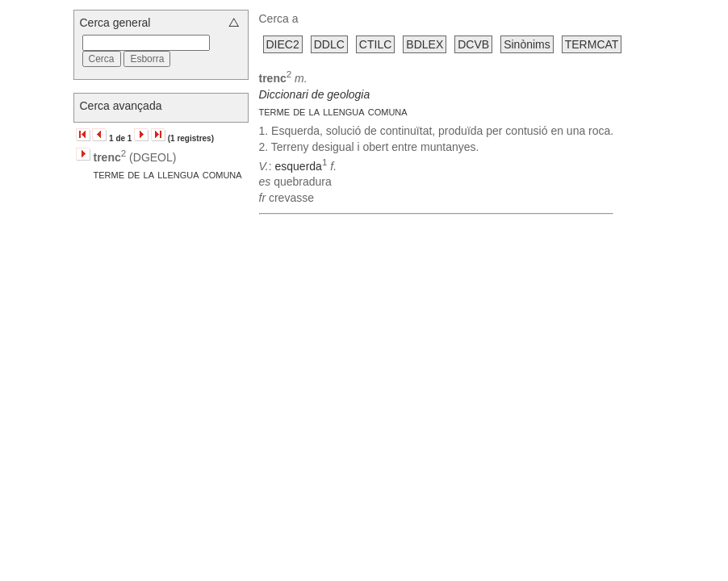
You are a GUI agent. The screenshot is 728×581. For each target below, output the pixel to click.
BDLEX (425, 44)
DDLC (329, 44)
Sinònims (527, 44)
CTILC (375, 44)
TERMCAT (592, 44)
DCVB (473, 44)
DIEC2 (283, 44)
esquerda (298, 165)
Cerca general (115, 23)
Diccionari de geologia (315, 94)
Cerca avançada (121, 106)
